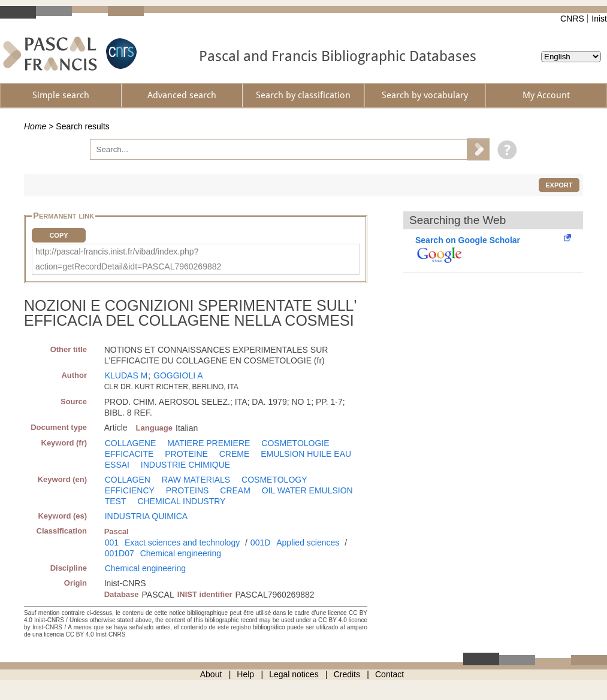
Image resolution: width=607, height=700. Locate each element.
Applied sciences (308, 543)
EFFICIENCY (130, 490)
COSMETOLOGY (274, 480)
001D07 (120, 553)
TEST (116, 501)
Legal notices (294, 674)
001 (112, 543)
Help (245, 674)
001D (260, 543)
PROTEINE (186, 454)
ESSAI (117, 465)
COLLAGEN (128, 480)
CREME (235, 454)
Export (559, 185)
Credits (347, 674)
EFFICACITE (129, 454)
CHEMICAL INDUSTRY (181, 501)
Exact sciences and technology (182, 543)
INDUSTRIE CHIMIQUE (185, 465)
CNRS (572, 19)
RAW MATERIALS (196, 480)
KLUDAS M (126, 375)
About (211, 674)
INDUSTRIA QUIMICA (146, 516)
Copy (58, 235)
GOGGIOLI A (178, 375)
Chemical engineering (181, 553)
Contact (389, 674)
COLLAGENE (131, 443)
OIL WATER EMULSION (307, 490)
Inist (599, 19)
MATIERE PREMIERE (209, 443)
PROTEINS (188, 490)
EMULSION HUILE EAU (306, 454)
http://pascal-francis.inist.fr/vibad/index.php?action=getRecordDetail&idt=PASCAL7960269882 (128, 259)
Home (35, 126)
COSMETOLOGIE (295, 443)
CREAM (235, 490)
